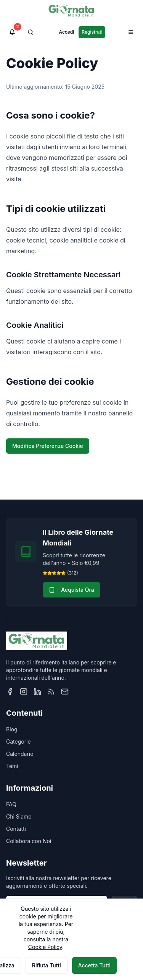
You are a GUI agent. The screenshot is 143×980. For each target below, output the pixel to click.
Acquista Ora (71, 590)
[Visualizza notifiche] (12, 32)
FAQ (11, 804)
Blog (12, 729)
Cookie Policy (45, 947)
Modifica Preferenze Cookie (48, 446)
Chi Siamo (19, 816)
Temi (12, 766)
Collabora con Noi (29, 841)
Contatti (16, 829)
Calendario (20, 754)
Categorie (18, 742)
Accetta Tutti (94, 965)
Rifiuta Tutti (47, 965)
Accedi (67, 32)
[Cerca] (31, 32)
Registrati (92, 32)
